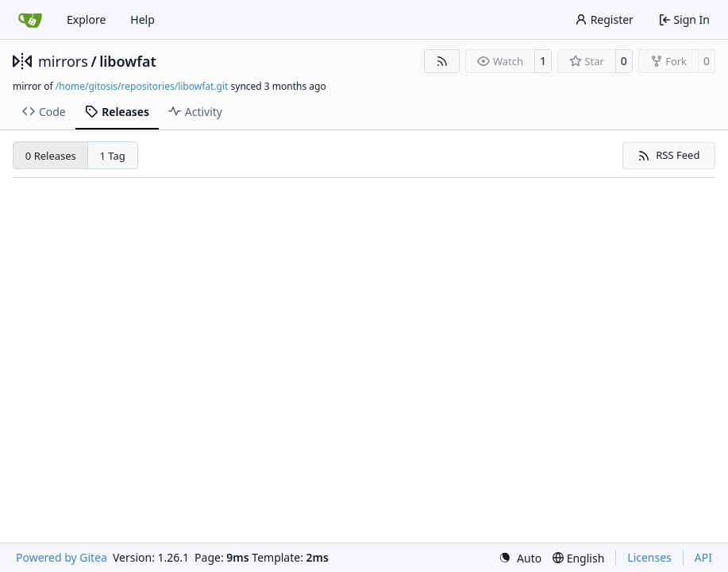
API (703, 557)
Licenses (649, 557)
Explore (86, 19)
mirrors (63, 61)
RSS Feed (668, 155)
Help (143, 19)
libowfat (128, 61)
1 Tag (113, 156)
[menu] (520, 558)
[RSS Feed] (442, 61)
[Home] (30, 20)
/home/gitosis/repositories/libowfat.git (142, 86)
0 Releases (51, 156)
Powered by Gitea (62, 557)
